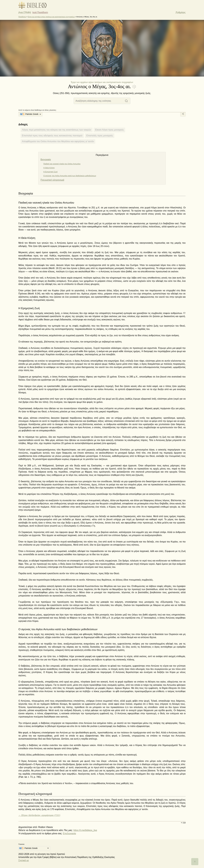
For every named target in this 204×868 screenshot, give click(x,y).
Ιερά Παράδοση (40, 12)
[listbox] (30, 114)
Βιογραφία (46, 160)
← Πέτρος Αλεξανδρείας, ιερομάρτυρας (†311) (39, 815)
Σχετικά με (24, 860)
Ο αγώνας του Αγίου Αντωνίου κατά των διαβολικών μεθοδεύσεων (70, 176)
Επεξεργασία (69, 833)
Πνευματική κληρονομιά (52, 180)
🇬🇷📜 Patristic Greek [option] (29, 114)
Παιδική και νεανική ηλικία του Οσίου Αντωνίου (62, 164)
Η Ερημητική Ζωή (50, 172)
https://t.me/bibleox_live (85, 830)
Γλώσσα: (22, 844)
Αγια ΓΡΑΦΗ (25, 12)
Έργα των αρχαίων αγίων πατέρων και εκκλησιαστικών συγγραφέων (51, 17)
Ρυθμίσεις (181, 12)
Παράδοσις (22, 17)
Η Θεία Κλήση (49, 168)
